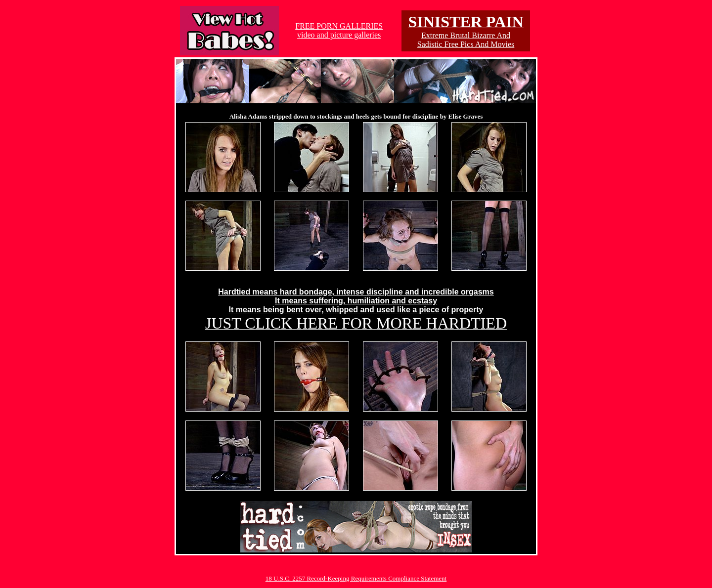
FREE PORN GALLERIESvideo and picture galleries (339, 30)
